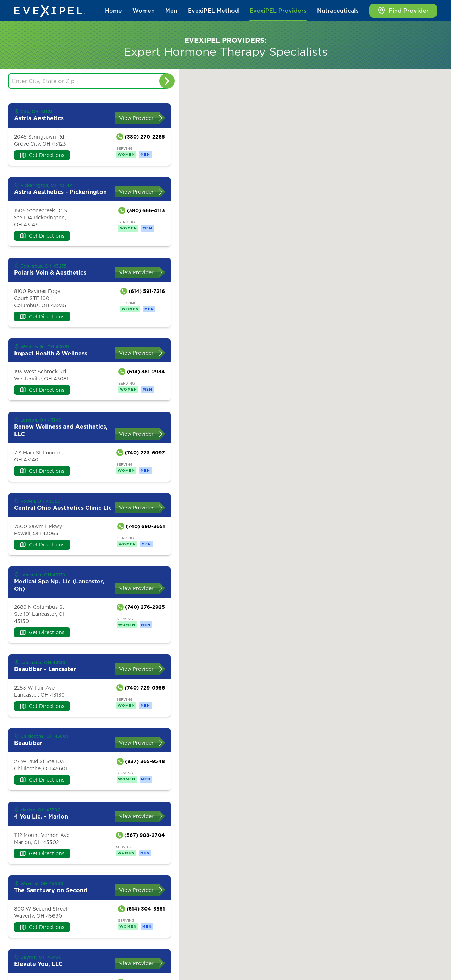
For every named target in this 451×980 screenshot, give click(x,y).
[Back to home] (49, 11)
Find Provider (403, 11)
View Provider (136, 118)
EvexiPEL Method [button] (213, 11)
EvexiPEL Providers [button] (278, 11)
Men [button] (171, 11)
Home (113, 11)
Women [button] (144, 11)
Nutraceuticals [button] (338, 11)
